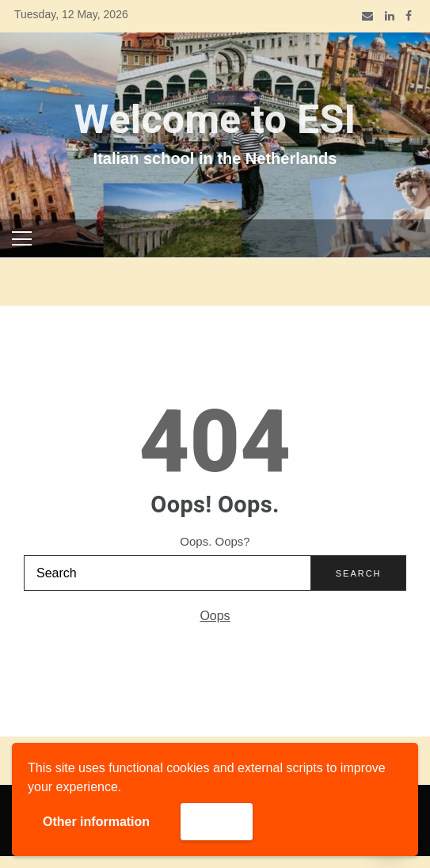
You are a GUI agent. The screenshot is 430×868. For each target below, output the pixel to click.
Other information (96, 822)
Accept (217, 821)
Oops (215, 616)
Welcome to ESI (215, 121)
